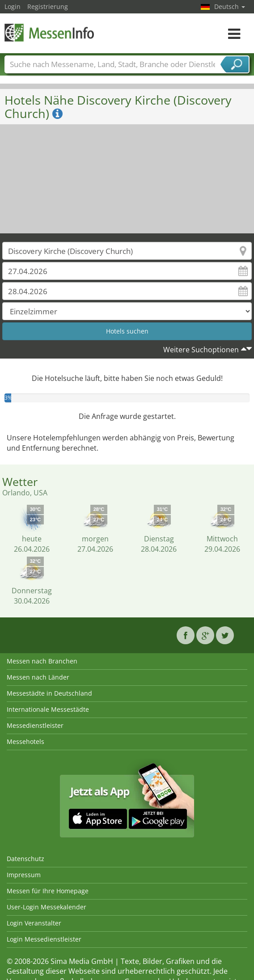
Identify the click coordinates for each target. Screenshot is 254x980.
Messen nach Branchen (42, 661)
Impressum (24, 875)
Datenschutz (25, 859)
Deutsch (230, 6)
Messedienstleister (35, 725)
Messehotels (25, 741)
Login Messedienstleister (44, 939)
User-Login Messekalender (47, 907)
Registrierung (48, 6)
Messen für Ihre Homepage (48, 891)
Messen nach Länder (38, 677)
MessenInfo (49, 32)
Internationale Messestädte (48, 709)
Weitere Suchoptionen (201, 350)
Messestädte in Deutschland (49, 693)
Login (13, 6)
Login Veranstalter (34, 923)
